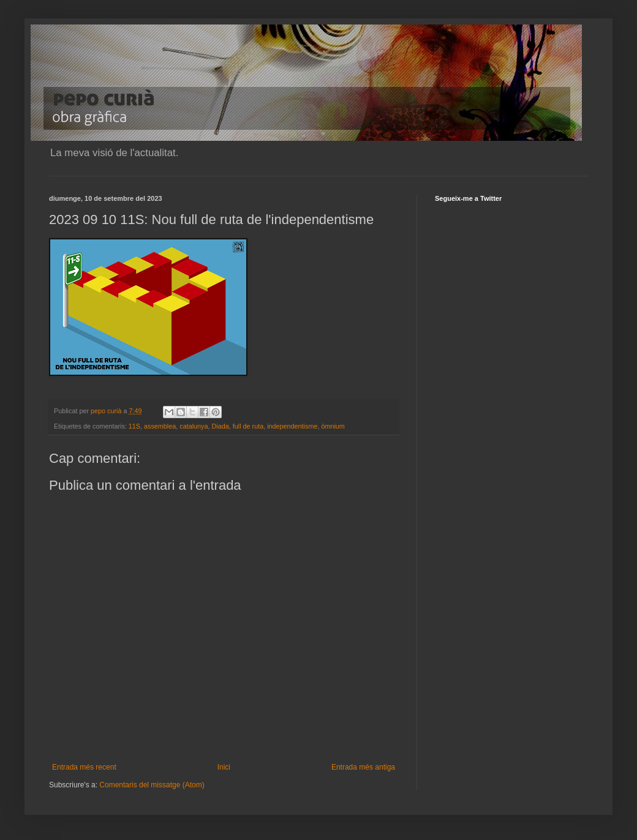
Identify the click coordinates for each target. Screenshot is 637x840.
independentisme (292, 426)
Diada (221, 426)
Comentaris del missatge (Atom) (152, 785)
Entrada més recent (84, 767)
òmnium (333, 426)
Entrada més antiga (363, 767)
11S (134, 426)
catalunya (194, 426)
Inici (224, 767)
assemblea (160, 426)
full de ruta (248, 426)
